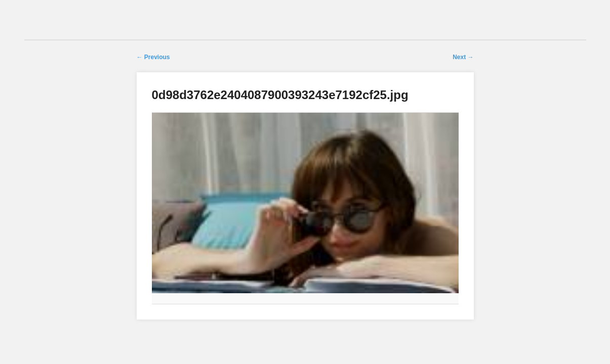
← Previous (153, 57)
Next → (463, 57)
